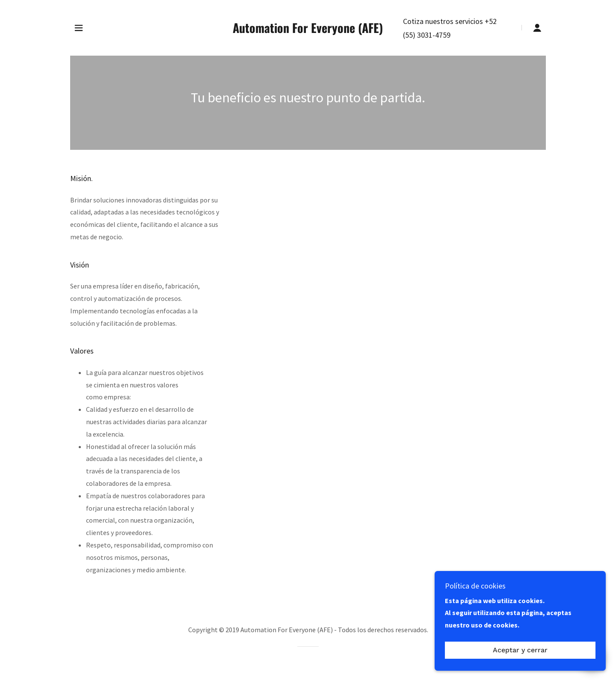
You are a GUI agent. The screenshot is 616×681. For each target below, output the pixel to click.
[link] (308, 30)
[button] (79, 28)
